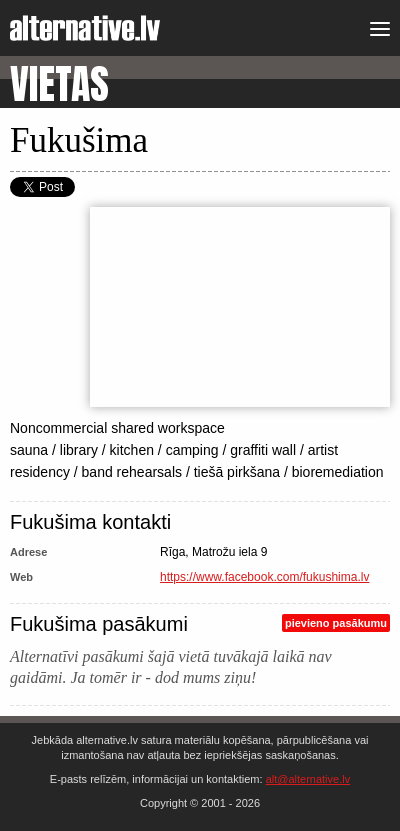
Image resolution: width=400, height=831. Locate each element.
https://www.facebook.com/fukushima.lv (264, 577)
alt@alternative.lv (308, 779)
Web (21, 577)
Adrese (28, 552)
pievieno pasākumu (336, 623)
